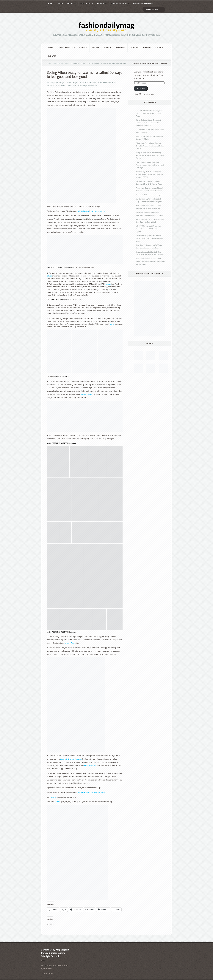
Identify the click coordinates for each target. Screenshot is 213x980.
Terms (51, 973)
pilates (49, 276)
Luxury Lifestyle (66, 47)
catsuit (108, 284)
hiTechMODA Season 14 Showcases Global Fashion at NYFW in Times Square (148, 229)
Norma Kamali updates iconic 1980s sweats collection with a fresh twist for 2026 (150, 238)
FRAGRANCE (108, 83)
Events (107, 47)
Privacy (44, 973)
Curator (52, 56)
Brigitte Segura (60, 83)
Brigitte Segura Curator (61, 63)
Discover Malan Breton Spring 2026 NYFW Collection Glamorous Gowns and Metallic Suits (150, 261)
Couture (134, 47)
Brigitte (80, 211)
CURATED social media (120, 4)
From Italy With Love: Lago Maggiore (149, 195)
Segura (86, 211)
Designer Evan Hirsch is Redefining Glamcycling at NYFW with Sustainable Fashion (150, 155)
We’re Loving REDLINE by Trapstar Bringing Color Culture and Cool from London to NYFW (149, 174)
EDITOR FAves (90, 83)
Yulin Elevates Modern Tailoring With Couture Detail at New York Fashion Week (149, 113)
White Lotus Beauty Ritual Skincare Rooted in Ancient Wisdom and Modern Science (150, 146)
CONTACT (59, 4)
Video (57, 802)
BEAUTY (95, 47)
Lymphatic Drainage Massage (71, 759)
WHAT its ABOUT (87, 4)
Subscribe (141, 88)
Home (49, 63)
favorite (54, 797)
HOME (50, 4)
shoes (112, 324)
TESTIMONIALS (102, 4)
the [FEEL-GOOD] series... (68, 86)
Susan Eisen (70, 643)
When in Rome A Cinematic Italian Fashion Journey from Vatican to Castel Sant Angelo (150, 165)
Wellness (120, 47)
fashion (83, 47)
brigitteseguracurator (97, 211)
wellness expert (87, 394)
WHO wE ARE (72, 4)
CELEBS (159, 47)
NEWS (50, 47)
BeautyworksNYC (91, 766)
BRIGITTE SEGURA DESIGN (143, 4)
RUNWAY (147, 47)
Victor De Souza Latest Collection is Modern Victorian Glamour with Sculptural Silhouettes (149, 123)
